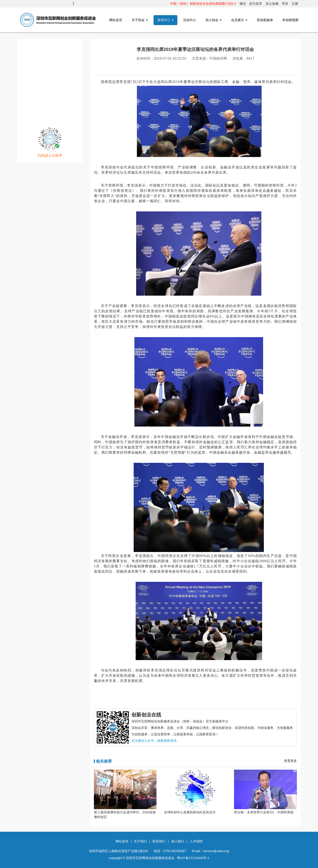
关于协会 (140, 20)
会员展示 (239, 20)
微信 (243, 4)
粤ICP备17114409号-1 (193, 858)
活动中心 (190, 20)
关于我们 (140, 841)
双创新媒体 (265, 20)
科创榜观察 (291, 20)
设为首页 (256, 4)
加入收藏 (272, 4)
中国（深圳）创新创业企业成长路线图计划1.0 (203, 4)
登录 (285, 4)
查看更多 (290, 761)
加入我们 (178, 841)
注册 (295, 4)
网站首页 (116, 20)
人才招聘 (196, 841)
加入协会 (214, 20)
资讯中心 (165, 20)
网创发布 (50, 92)
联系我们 (159, 841)
